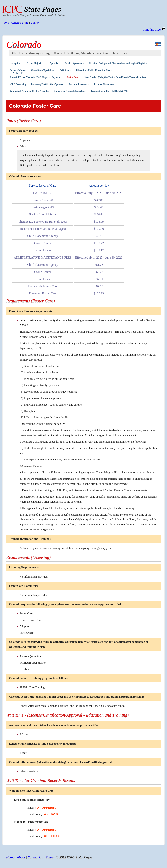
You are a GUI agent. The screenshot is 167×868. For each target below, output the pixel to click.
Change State (20, 23)
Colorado (24, 44)
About (21, 857)
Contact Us (35, 857)
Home (5, 23)
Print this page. (152, 30)
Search (35, 23)
